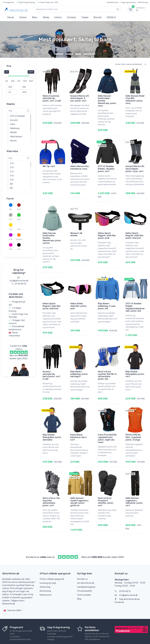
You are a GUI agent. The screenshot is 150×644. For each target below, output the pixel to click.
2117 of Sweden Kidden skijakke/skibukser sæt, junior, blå (135, 301)
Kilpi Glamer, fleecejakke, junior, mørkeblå (52, 427)
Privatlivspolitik (85, 577)
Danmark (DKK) (12, 596)
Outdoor (72, 17)
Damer (23, 17)
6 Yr (12, 172)
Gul (11, 229)
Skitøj (46, 17)
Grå (11, 219)
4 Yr (12, 180)
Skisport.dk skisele (76, 230)
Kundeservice (113, 2)
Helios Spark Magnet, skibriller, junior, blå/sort (135, 232)
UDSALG (111, 17)
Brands (98, 17)
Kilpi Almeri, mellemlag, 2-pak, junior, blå (107, 300)
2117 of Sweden (18, 116)
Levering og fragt (48, 569)
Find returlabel (84, 581)
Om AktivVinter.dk (86, 569)
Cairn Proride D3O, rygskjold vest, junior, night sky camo (107, 428)
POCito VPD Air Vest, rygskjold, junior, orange (133, 427)
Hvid (19, 229)
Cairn (13, 124)
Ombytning (45, 573)
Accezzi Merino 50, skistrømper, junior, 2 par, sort (135, 167)
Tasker (85, 17)
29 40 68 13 (123, 577)
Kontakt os (82, 565)
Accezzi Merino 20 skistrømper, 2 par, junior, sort (80, 98)
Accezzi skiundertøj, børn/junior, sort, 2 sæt (52, 367)
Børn (35, 17)
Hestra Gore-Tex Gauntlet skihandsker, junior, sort (51, 490)
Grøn (19, 219)
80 (11, 184)
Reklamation (46, 581)
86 (11, 188)
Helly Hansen (16, 137)
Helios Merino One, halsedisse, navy (80, 166)
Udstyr (58, 17)
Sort (19, 249)
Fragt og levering (128, 2)
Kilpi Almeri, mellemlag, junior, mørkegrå (79, 366)
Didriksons (15, 128)
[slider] (7, 76)
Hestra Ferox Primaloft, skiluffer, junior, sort (106, 490)
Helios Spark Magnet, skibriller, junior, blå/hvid (52, 300)
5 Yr (12, 176)
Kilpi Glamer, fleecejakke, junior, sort (135, 366)
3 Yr (12, 163)
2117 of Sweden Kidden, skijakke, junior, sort (106, 167)
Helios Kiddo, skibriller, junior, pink (79, 300)
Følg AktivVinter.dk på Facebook (127, 586)
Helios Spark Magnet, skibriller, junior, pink (107, 232)
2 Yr (12, 168)
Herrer (11, 17)
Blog (79, 585)
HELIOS (13, 132)
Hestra (13, 141)
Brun (19, 209)
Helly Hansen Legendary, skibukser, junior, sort (134, 490)
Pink (11, 249)
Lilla (11, 239)
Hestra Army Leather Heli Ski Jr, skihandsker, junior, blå (108, 367)
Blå (11, 209)
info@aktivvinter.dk (126, 581)
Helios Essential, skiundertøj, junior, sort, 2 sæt (52, 98)
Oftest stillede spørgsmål (52, 565)
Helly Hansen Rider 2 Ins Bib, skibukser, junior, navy (135, 100)
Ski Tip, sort (49, 164)
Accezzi (14, 120)
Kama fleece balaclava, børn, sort (79, 427)
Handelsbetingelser (86, 573)
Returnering (143, 2)
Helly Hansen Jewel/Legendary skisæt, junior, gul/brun (79, 490)
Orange (19, 239)
